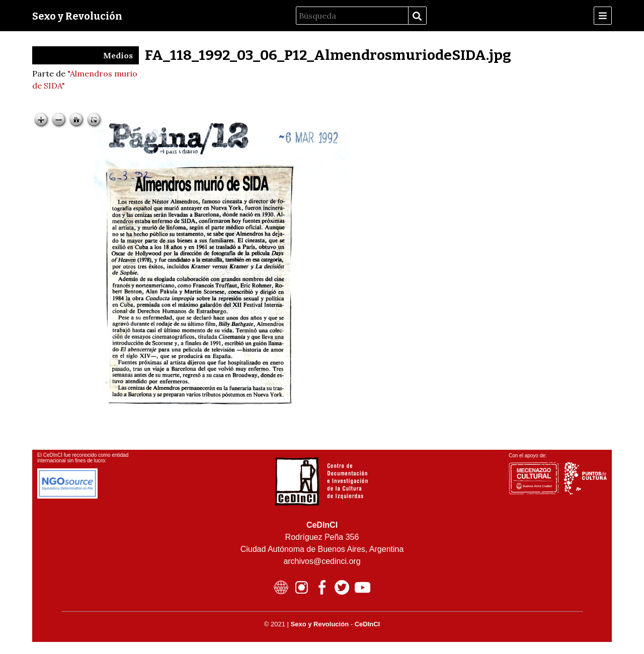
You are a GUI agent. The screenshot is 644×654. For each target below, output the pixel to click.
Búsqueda (417, 16)
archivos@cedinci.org (322, 561)
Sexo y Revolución (77, 16)
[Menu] (603, 16)
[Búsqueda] (352, 16)
